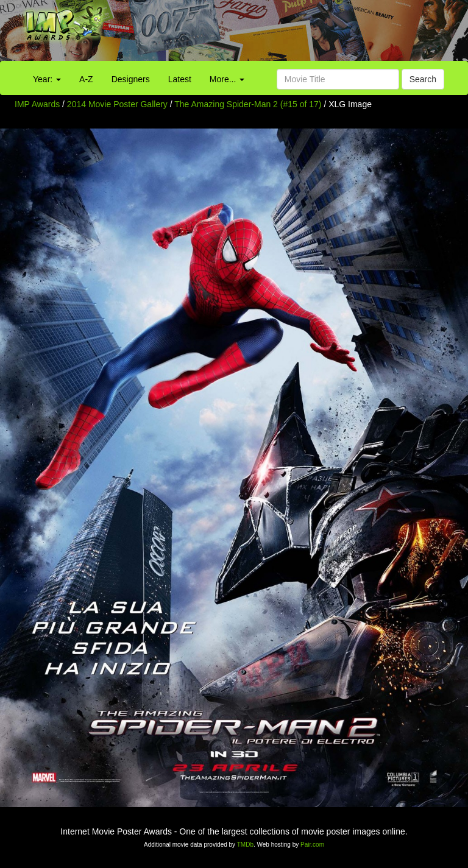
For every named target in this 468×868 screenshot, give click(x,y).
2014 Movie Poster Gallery (117, 104)
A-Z (86, 79)
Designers (131, 79)
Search (423, 79)
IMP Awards (37, 104)
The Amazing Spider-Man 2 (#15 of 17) (248, 104)
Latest (180, 79)
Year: (47, 79)
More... (227, 79)
